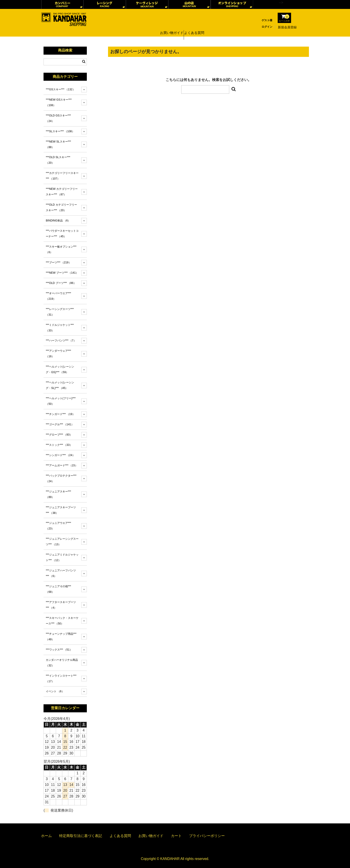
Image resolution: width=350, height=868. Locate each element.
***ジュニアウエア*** (58, 526)
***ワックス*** (59, 650)
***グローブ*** (59, 435)
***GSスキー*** (60, 89)
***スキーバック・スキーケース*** (62, 621)
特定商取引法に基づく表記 (81, 836)
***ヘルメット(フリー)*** (61, 401)
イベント (55, 691)
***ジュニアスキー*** (58, 494)
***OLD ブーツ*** (61, 283)
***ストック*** (59, 445)
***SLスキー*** (60, 131)
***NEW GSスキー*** (59, 102)
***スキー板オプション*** (61, 249)
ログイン (267, 27)
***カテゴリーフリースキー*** (62, 176)
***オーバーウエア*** (58, 296)
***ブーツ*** (58, 262)
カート (176, 836)
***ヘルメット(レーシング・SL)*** (60, 385)
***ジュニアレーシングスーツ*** (62, 542)
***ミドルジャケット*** (60, 328)
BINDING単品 (58, 221)
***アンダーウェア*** (58, 354)
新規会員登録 (287, 27)
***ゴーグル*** (60, 424)
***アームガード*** (62, 465)
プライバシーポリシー (207, 836)
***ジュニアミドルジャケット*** (62, 557)
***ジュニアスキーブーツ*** (61, 510)
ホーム (46, 836)
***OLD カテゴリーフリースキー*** (61, 208)
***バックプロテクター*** (61, 478)
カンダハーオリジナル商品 (62, 663)
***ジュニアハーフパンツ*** (61, 573)
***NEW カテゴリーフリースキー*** (62, 192)
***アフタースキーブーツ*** (61, 605)
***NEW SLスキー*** (58, 144)
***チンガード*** (60, 414)
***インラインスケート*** (61, 679)
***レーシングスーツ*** (60, 312)
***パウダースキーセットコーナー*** (62, 234)
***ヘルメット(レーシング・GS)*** (60, 369)
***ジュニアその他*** (58, 589)
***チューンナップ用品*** (61, 637)
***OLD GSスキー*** (58, 118)
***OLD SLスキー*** (58, 160)
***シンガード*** (60, 455)
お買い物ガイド (171, 27)
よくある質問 (196, 27)
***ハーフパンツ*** (61, 341)
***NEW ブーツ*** (62, 273)
